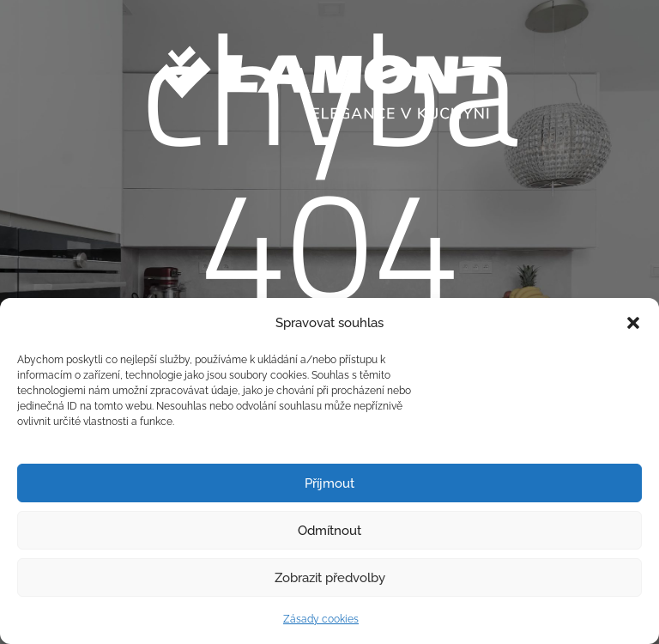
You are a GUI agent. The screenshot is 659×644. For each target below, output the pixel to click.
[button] (633, 323)
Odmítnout (329, 531)
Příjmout (329, 483)
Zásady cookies (321, 619)
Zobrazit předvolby (330, 578)
